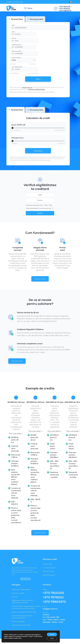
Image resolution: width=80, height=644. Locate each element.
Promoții (15, 597)
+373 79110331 (65, 7)
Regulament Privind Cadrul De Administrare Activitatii (22, 602)
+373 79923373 (65, 11)
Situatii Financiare (49, 575)
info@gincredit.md (50, 609)
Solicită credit (40, 279)
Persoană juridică (35, 19)
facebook (26, 579)
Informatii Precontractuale (21, 625)
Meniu (28, 8)
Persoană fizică (16, 19)
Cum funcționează (49, 568)
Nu (50, 205)
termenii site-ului (27, 87)
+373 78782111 (64, 9)
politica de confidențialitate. (37, 89)
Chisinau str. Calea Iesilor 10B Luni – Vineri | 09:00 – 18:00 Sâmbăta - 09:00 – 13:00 (54, 618)
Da (46, 205)
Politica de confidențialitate (21, 590)
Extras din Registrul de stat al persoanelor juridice (22, 617)
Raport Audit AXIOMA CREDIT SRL (24, 612)
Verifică (40, 213)
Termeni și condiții (18, 593)
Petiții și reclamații (18, 621)
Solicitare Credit (48, 571)
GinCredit (43, 634)
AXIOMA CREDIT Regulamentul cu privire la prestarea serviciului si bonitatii (26, 607)
